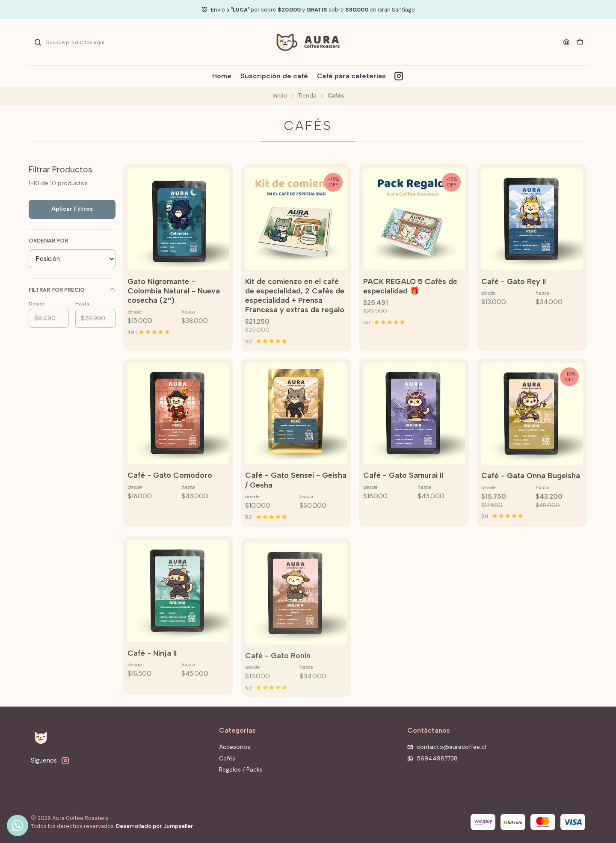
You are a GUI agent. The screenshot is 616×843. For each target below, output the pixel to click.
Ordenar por (48, 241)
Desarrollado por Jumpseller (155, 826)
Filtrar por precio (72, 290)
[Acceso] (566, 43)
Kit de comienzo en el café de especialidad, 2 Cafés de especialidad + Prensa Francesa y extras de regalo (295, 295)
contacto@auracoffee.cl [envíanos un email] (447, 747)
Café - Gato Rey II (514, 281)
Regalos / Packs (241, 769)
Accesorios (235, 747)
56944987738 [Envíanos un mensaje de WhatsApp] (432, 758)
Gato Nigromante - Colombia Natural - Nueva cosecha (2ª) (174, 291)
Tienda (307, 96)
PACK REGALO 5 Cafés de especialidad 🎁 (410, 286)
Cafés (227, 758)
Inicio (280, 96)
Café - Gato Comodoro (170, 517)
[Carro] (580, 42)
